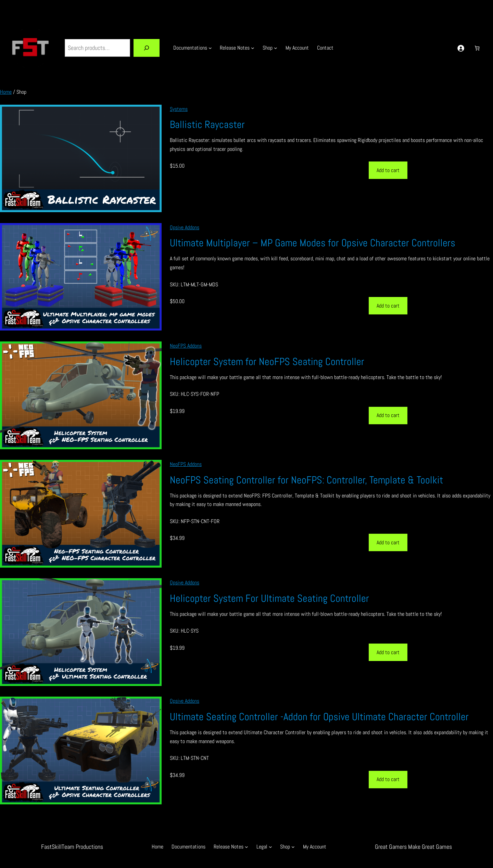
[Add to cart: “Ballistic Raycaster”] (388, 170)
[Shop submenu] (276, 48)
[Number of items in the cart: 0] (477, 48)
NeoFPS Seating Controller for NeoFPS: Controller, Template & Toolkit (306, 480)
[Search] (147, 48)
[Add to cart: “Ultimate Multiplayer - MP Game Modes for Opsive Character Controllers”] (388, 306)
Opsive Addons (185, 227)
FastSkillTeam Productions (72, 847)
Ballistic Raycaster (207, 125)
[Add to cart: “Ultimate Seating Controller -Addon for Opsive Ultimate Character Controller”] (388, 780)
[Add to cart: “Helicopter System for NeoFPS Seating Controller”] (388, 416)
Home (6, 92)
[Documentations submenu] (210, 48)
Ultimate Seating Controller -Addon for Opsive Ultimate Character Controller (319, 717)
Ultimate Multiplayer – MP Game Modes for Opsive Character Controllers (313, 243)
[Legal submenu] (270, 847)
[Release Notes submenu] (253, 48)
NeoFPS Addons (186, 346)
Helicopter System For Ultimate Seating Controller (269, 598)
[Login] (461, 48)
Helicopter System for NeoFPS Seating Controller (267, 362)
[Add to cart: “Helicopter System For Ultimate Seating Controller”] (388, 652)
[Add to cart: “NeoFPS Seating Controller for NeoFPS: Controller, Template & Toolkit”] (388, 542)
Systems (179, 109)
